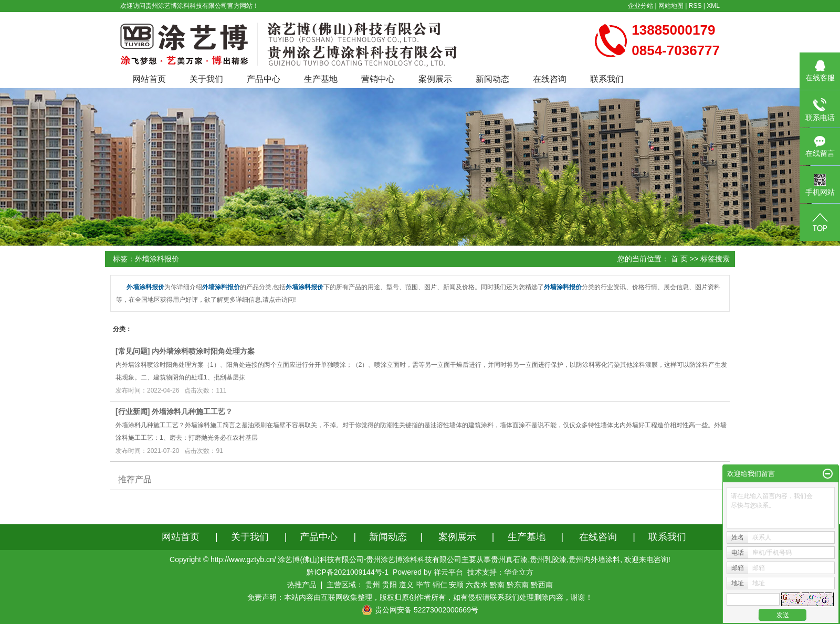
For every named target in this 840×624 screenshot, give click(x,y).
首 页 (679, 259)
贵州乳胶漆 (548, 559)
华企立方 (519, 572)
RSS (695, 6)
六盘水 (477, 585)
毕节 (423, 585)
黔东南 (518, 585)
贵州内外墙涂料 (594, 559)
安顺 (456, 585)
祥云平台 (448, 572)
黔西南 (542, 585)
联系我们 (607, 79)
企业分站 (640, 6)
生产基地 (321, 79)
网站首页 (149, 79)
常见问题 (133, 351)
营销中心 (378, 79)
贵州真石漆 (509, 559)
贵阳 (390, 585)
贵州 (373, 585)
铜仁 (440, 585)
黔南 (497, 585)
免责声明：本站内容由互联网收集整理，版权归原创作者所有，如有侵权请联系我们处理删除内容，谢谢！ (420, 597)
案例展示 (435, 79)
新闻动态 (492, 79)
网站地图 (671, 6)
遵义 (406, 585)
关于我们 (206, 79)
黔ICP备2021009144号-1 (348, 572)
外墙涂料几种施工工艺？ (192, 411)
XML (713, 6)
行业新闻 (133, 411)
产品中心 (264, 79)
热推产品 (302, 585)
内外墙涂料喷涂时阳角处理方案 (203, 351)
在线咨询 (550, 79)
